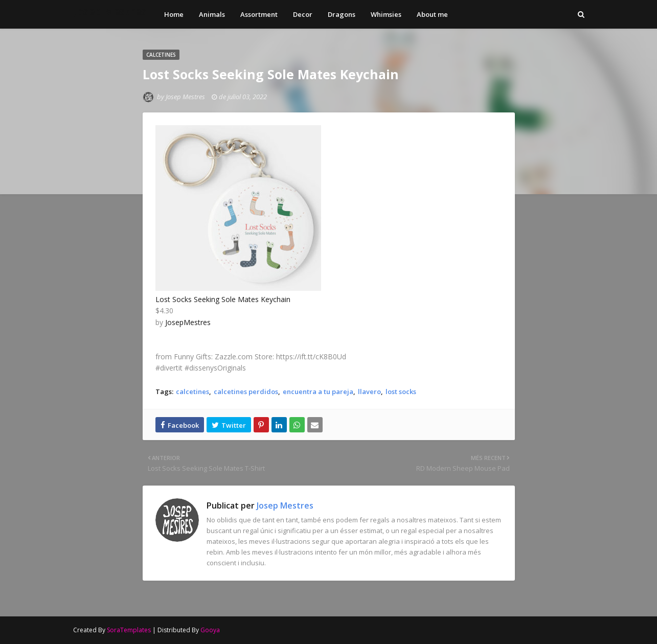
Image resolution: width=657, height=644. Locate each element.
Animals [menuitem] (212, 14)
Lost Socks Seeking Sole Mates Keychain (223, 299)
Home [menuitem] (174, 14)
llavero (369, 392)
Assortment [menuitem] (259, 14)
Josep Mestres (110, 11)
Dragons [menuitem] (342, 14)
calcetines (192, 392)
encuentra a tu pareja (318, 392)
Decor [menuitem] (303, 14)
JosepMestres (188, 322)
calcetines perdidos (246, 392)
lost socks (401, 392)
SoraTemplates (129, 630)
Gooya (210, 630)
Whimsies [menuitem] (386, 14)
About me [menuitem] (432, 14)
